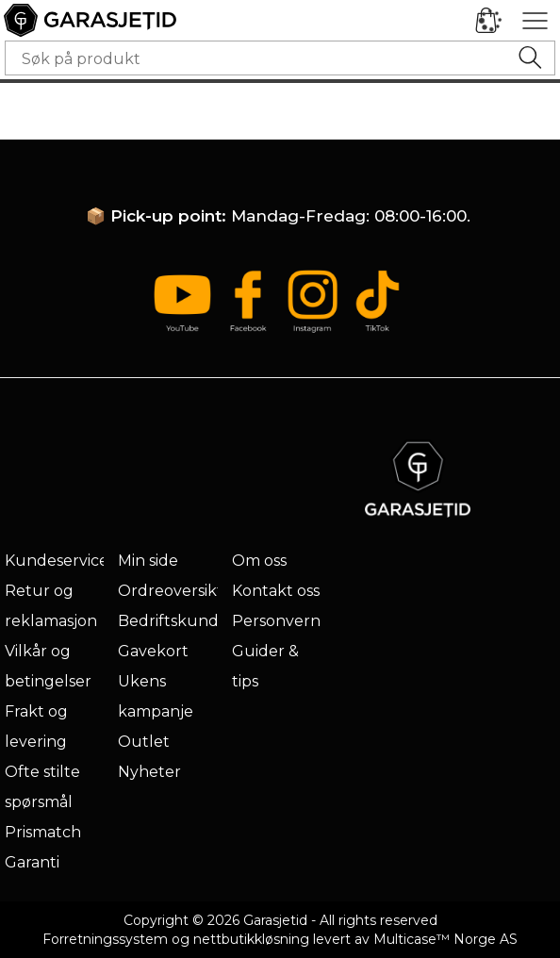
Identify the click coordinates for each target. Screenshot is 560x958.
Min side (148, 561)
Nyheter (149, 772)
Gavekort (153, 651)
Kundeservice (57, 561)
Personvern (276, 621)
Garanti (32, 862)
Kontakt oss (276, 591)
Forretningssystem (105, 939)
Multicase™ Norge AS (445, 939)
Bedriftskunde (173, 621)
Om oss (259, 561)
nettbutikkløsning (251, 939)
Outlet (144, 742)
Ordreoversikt (171, 591)
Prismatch (43, 832)
